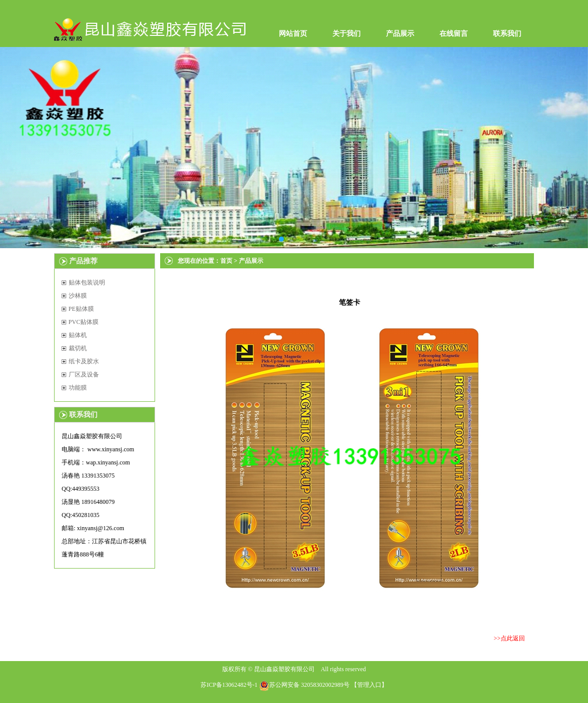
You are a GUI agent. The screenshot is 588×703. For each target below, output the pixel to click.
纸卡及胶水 (84, 361)
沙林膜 (78, 296)
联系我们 (507, 34)
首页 (226, 261)
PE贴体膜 (81, 309)
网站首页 (293, 34)
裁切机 (78, 348)
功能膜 (78, 388)
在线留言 (454, 34)
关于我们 (347, 34)
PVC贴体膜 (84, 322)
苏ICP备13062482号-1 (229, 685)
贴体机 (78, 335)
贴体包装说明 (87, 283)
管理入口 (369, 685)
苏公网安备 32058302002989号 (304, 685)
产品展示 (400, 34)
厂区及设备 (84, 374)
